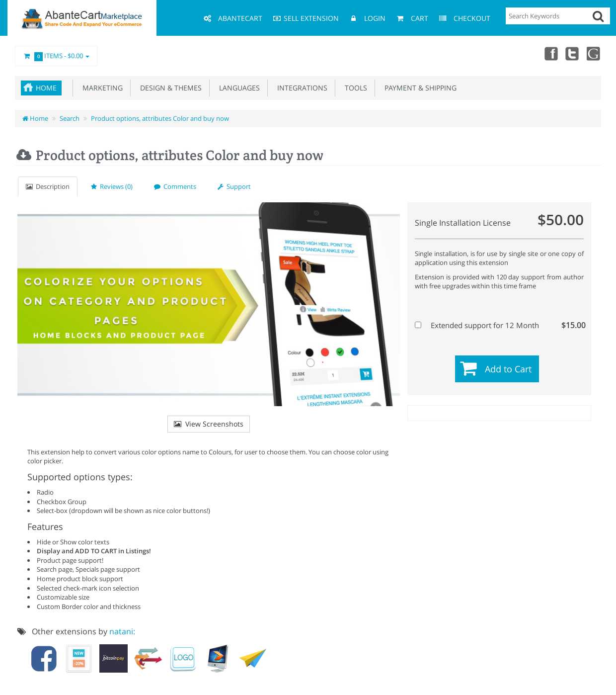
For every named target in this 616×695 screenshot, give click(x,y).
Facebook (550, 53)
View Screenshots (209, 424)
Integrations (300, 88)
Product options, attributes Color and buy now (160, 118)
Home (46, 88)
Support (234, 186)
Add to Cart (508, 369)
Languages (237, 88)
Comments (175, 186)
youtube (594, 53)
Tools (354, 88)
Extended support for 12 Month (498, 325)
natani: (122, 631)
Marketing (101, 88)
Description (48, 186)
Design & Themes (169, 88)
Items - (56, 56)
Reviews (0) (112, 186)
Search (70, 118)
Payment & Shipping (419, 88)
